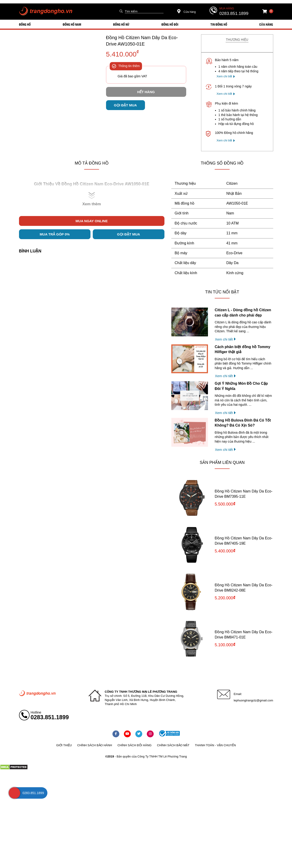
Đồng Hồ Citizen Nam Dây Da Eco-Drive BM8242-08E (244, 588)
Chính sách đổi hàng (135, 745)
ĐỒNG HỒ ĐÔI (170, 24)
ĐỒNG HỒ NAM (72, 24)
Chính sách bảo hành (95, 745)
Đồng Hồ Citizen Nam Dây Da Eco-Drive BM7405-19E (244, 541)
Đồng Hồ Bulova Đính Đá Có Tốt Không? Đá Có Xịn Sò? (243, 423)
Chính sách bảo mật (173, 745)
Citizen (232, 183)
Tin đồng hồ (219, 24)
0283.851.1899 (234, 13)
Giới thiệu (64, 745)
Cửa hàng (187, 12)
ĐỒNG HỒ (25, 24)
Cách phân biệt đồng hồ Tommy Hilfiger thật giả (243, 349)
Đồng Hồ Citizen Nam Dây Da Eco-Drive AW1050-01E (142, 41)
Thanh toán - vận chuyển (215, 745)
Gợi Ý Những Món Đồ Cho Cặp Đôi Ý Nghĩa (241, 386)
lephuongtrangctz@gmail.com (253, 700)
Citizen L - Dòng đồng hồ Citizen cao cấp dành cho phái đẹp (243, 312)
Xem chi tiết (224, 76)
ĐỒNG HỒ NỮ (121, 24)
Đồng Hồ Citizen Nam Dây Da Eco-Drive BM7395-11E (244, 494)
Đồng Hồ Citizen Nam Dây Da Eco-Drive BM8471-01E (244, 634)
